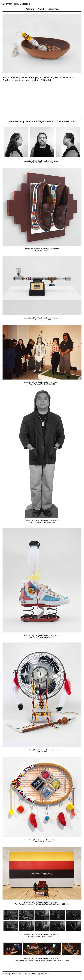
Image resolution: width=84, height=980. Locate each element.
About (41, 9)
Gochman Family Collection (16, 4)
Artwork (30, 9)
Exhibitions (53, 9)
